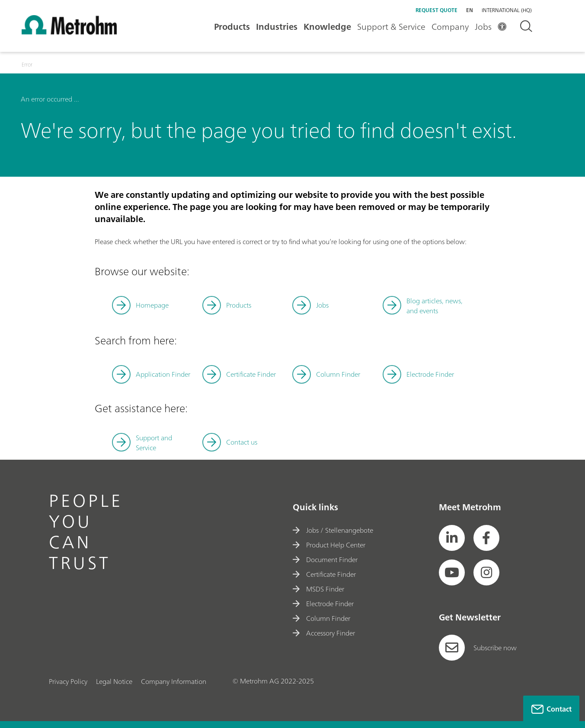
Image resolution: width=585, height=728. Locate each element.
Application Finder (163, 374)
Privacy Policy (68, 681)
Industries (277, 27)
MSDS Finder (318, 589)
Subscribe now (478, 648)
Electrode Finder (430, 374)
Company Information (174, 681)
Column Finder (338, 374)
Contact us (242, 442)
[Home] (69, 32)
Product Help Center (329, 545)
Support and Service (154, 443)
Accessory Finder (324, 633)
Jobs (483, 27)
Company (450, 27)
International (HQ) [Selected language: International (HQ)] (507, 10)
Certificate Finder (251, 374)
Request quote (436, 10)
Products (232, 27)
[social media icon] (452, 538)
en (470, 10)
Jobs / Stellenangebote (333, 530)
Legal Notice (114, 681)
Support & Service (391, 27)
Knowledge (327, 27)
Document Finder (325, 560)
